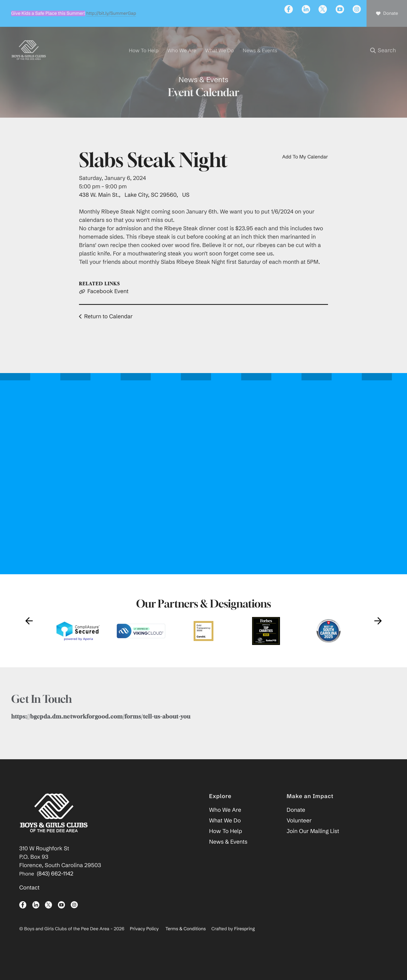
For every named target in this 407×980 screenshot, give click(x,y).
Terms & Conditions (186, 944)
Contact (29, 903)
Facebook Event (108, 306)
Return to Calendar (108, 332)
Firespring (245, 944)
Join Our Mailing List (313, 846)
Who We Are (225, 825)
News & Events (228, 857)
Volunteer (299, 836)
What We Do (225, 836)
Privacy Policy (144, 944)
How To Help (226, 846)
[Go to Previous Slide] (29, 636)
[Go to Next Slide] (378, 636)
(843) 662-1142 (55, 889)
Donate (296, 825)
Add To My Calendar (305, 172)
